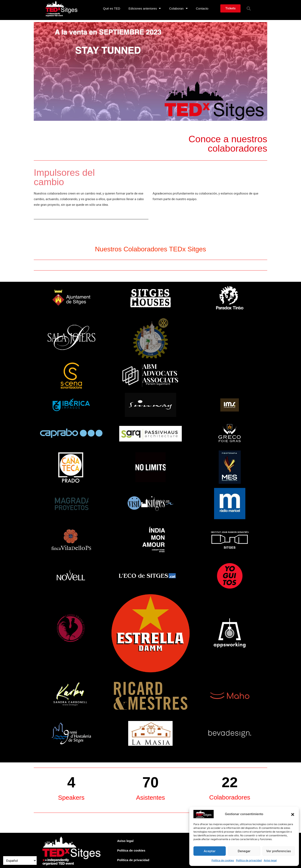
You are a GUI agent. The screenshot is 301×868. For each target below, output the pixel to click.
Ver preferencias (279, 851)
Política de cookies (223, 860)
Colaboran (178, 8)
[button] (293, 814)
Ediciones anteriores (145, 8)
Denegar (244, 851)
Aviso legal (270, 860)
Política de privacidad (249, 860)
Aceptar (210, 851)
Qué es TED (112, 8)
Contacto (202, 8)
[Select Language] (20, 861)
